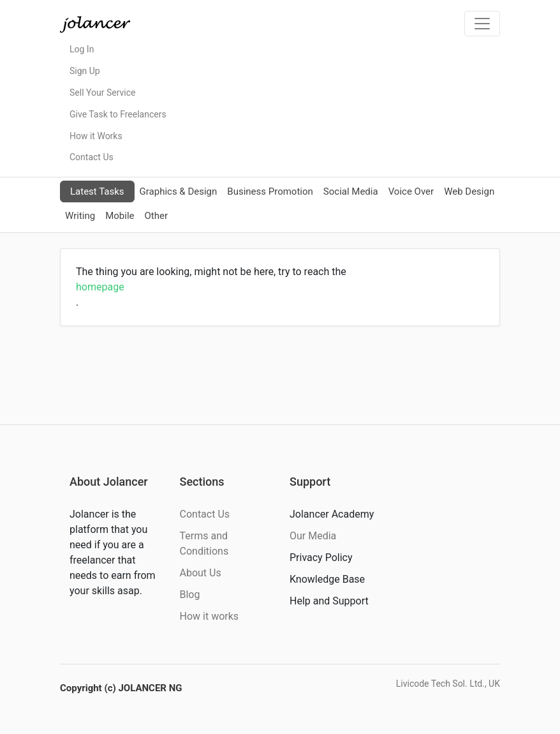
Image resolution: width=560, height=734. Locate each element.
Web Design (469, 191)
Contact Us (92, 157)
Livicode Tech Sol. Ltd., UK (448, 684)
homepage (100, 287)
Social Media (351, 191)
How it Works (96, 136)
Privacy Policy (321, 558)
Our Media (313, 536)
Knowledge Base (327, 579)
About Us (201, 573)
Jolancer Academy (332, 514)
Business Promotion (270, 191)
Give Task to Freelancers (118, 114)
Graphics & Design (179, 191)
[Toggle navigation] (482, 24)
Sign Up (85, 71)
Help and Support (329, 601)
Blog (190, 595)
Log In (82, 49)
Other (156, 216)
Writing (80, 216)
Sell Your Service (102, 93)
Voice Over (411, 191)
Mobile (120, 216)
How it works (210, 616)
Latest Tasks (97, 191)
